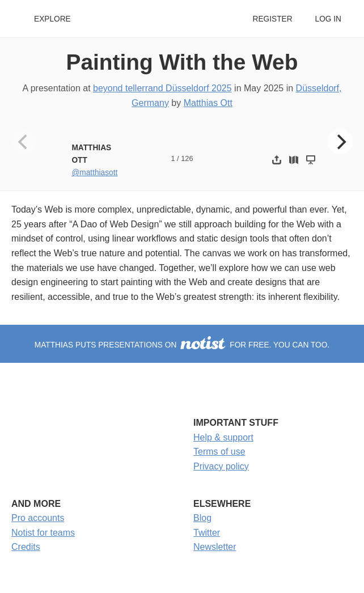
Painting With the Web (182, 62)
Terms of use (219, 452)
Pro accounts (38, 518)
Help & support (223, 437)
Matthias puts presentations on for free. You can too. (182, 345)
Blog (202, 518)
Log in (328, 19)
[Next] (340, 142)
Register (272, 19)
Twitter (207, 533)
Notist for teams (43, 533)
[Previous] (24, 142)
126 (187, 158)
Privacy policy (221, 466)
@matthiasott (94, 173)
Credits (26, 547)
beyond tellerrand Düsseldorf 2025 (162, 88)
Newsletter (215, 547)
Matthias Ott (208, 103)
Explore (52, 19)
